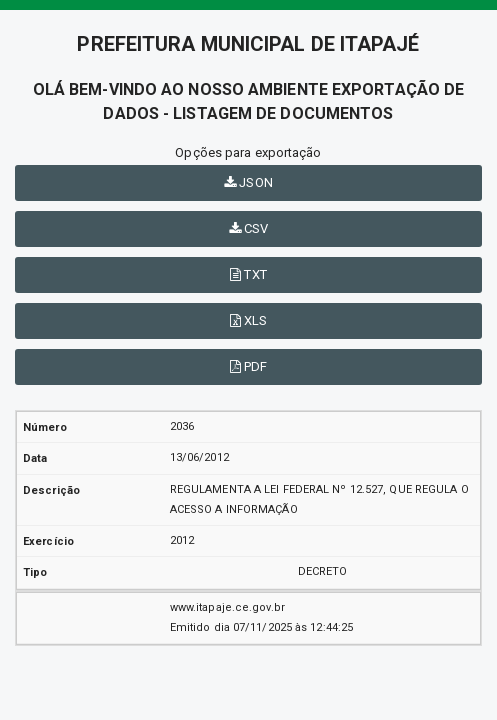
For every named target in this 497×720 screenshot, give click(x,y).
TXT (248, 274)
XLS (249, 320)
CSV (249, 228)
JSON (248, 182)
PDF (249, 366)
